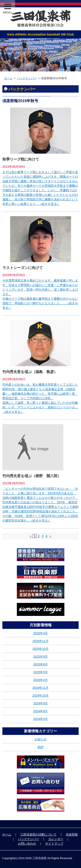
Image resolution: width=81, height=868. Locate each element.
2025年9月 (40, 657)
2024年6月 (40, 711)
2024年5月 (40, 719)
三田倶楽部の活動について (38, 834)
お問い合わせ (27, 844)
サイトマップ (54, 844)
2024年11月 (40, 688)
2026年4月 (40, 633)
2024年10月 (40, 696)
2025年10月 (40, 649)
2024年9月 (40, 703)
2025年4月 (40, 680)
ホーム (8, 78)
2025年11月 (40, 641)
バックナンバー (27, 78)
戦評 (41, 747)
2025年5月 (40, 672)
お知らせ (41, 739)
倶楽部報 (72, 834)
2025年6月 (40, 664)
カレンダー (56, 839)
